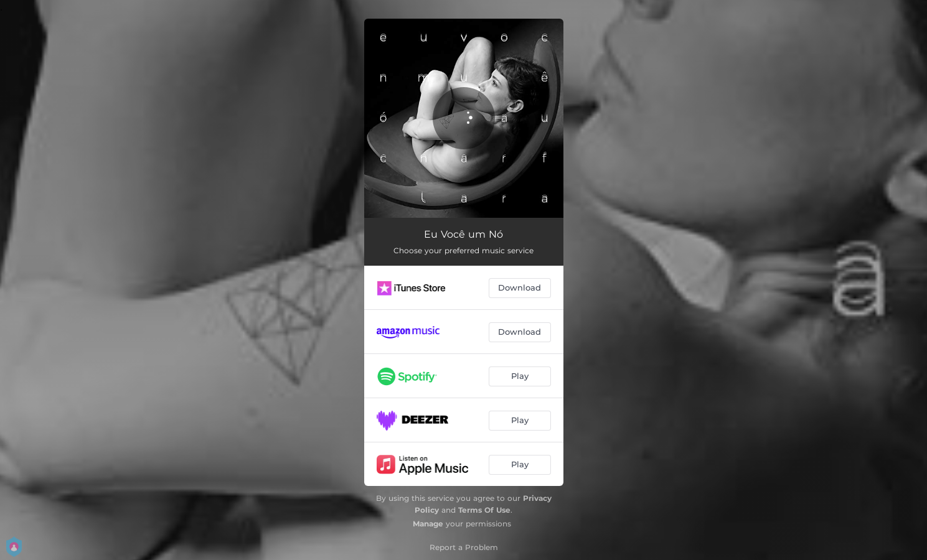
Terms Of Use (484, 510)
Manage (428, 524)
